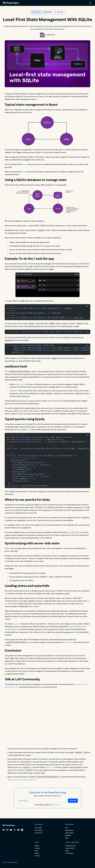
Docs (67, 828)
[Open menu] (90, 3)
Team (36, 851)
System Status (70, 833)
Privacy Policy (56, 805)
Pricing (37, 846)
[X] (15, 830)
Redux (24, 164)
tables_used (50, 767)
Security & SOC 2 (70, 848)
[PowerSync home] (45, 3)
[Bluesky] (11, 830)
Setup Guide (38, 828)
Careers (37, 853)
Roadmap (68, 835)
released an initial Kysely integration (21, 780)
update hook (20, 384)
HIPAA (67, 851)
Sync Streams (39, 830)
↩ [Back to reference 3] (46, 773)
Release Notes (69, 830)
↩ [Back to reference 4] (36, 780)
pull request (69, 642)
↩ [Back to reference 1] (78, 749)
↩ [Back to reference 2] (32, 755)
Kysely (28, 430)
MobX (24, 172)
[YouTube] (18, 830)
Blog (67, 838)
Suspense (17, 624)
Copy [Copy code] (87, 306)
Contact (37, 856)
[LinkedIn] (22, 830)
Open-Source (38, 833)
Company (37, 848)
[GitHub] (7, 830)
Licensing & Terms (70, 846)
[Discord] (4, 830)
